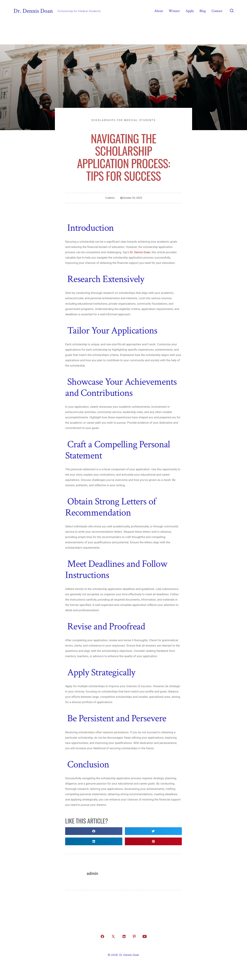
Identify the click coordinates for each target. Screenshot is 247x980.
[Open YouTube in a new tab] (145, 936)
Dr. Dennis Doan (140, 252)
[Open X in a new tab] (113, 936)
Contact (217, 11)
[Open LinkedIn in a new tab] (124, 936)
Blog (203, 11)
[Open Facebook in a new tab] (102, 936)
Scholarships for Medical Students (123, 120)
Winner (174, 11)
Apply (190, 11)
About (159, 11)
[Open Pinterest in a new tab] (134, 936)
